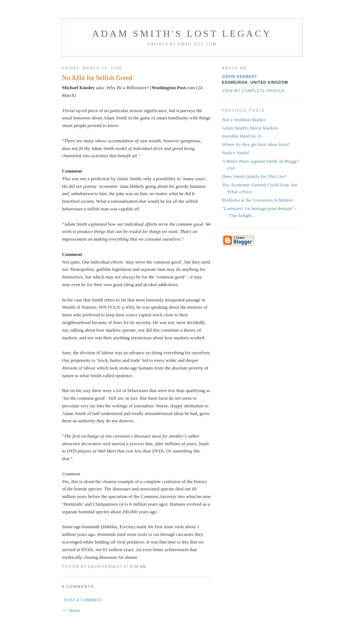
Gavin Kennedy (240, 77)
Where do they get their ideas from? (256, 144)
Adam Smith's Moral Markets (250, 128)
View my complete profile (254, 91)
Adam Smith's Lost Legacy (182, 34)
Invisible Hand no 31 (242, 136)
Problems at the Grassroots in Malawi (258, 200)
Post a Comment (83, 600)
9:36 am (138, 567)
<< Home (71, 610)
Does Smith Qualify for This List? (255, 176)
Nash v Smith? (236, 153)
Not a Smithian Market (244, 120)
